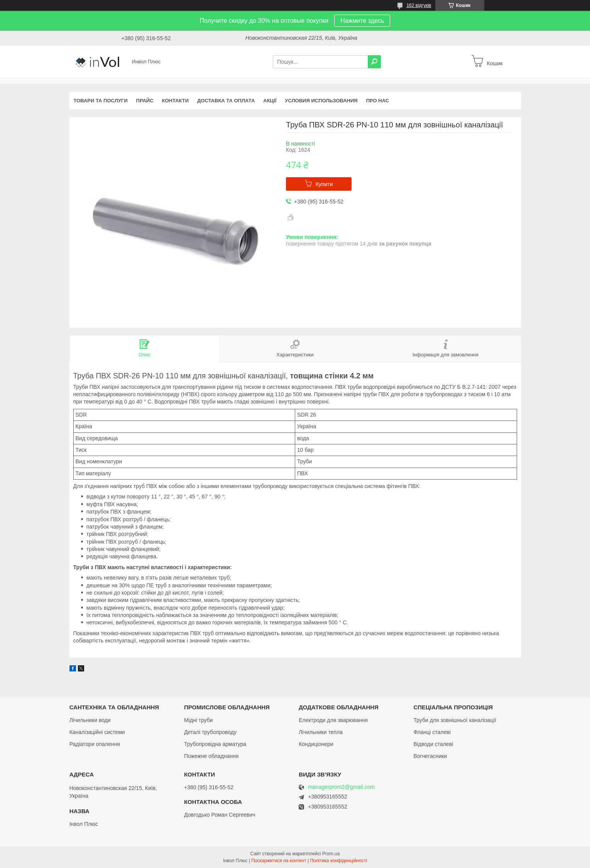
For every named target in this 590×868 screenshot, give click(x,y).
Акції (270, 101)
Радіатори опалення (95, 744)
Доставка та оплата (226, 101)
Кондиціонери (316, 744)
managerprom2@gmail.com (341, 787)
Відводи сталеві (433, 744)
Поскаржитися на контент (279, 861)
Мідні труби (199, 720)
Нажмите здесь (362, 21)
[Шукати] (374, 62)
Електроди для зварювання (333, 720)
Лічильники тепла (321, 732)
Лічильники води (90, 720)
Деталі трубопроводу (210, 732)
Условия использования (321, 101)
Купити (324, 184)
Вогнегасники (430, 756)
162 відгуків (419, 5)
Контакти (176, 101)
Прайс (145, 101)
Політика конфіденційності (338, 861)
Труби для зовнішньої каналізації (455, 720)
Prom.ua (331, 854)
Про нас (378, 101)
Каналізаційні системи (97, 732)
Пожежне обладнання (211, 756)
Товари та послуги (101, 101)
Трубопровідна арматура (215, 744)
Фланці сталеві (432, 732)
